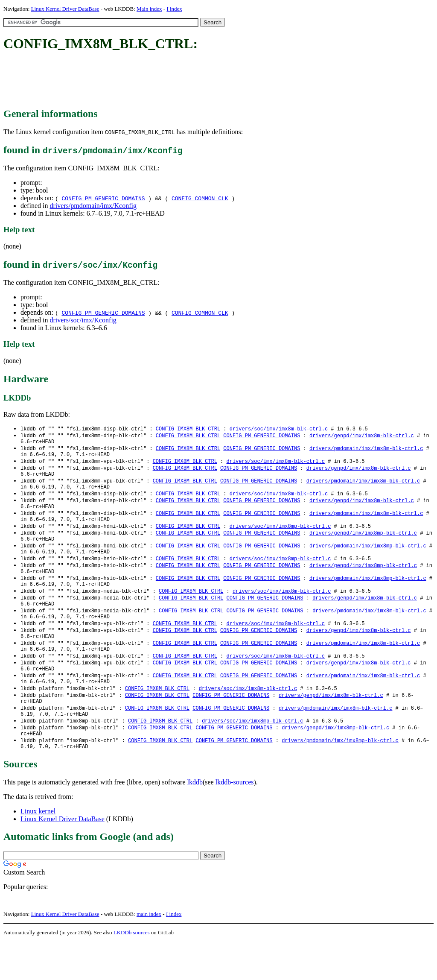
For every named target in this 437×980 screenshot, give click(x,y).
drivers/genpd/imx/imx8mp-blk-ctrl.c (363, 545)
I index (174, 9)
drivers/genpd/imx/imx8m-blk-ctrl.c (362, 436)
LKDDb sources (132, 971)
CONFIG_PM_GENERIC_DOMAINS (103, 198)
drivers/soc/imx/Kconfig (83, 320)
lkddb (195, 821)
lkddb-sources (235, 821)
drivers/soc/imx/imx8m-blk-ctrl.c (279, 429)
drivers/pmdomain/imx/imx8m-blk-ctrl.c (366, 451)
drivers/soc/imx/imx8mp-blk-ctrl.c (280, 538)
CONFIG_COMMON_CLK (200, 198)
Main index (149, 9)
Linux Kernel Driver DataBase (65, 9)
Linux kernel (38, 850)
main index (149, 952)
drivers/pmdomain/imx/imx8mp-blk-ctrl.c (368, 560)
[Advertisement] (159, 80)
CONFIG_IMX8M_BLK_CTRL (188, 429)
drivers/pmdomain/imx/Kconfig (93, 206)
